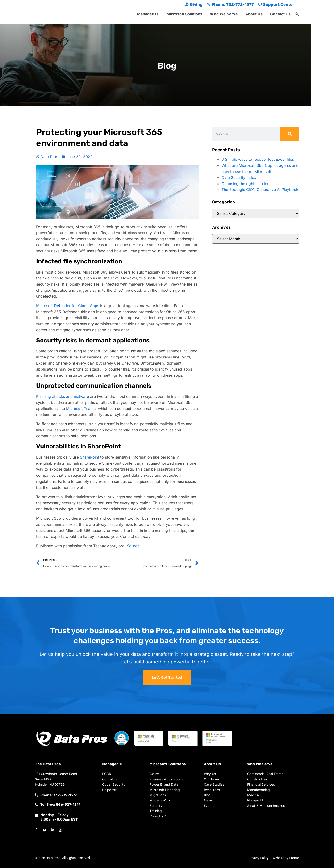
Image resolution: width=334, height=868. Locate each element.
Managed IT (148, 14)
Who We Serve (224, 14)
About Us (254, 14)
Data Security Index (239, 177)
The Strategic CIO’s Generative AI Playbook (260, 190)
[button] (297, 14)
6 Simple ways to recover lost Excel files (258, 159)
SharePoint (90, 457)
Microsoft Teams (81, 409)
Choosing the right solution (245, 184)
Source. (134, 546)
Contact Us (280, 14)
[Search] (289, 134)
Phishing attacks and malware (63, 396)
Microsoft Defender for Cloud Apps (68, 306)
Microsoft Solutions (184, 14)
